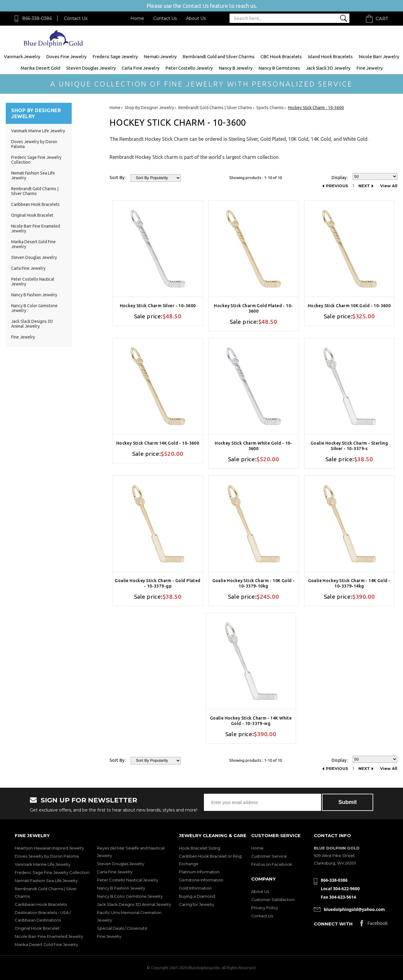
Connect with (333, 924)
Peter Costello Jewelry (189, 68)
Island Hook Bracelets (330, 57)
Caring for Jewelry (197, 904)
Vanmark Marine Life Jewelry (38, 131)
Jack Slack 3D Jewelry (328, 68)
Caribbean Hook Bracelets (35, 204)
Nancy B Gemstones (279, 68)
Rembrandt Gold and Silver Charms (219, 57)
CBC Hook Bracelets (281, 57)
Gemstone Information (201, 880)
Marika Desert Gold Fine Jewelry (46, 944)
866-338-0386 (37, 18)
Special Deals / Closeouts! (122, 928)
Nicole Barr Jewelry (379, 57)
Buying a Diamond (197, 896)
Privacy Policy (265, 908)
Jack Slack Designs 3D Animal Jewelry (32, 324)
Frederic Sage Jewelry (115, 57)
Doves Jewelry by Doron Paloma (47, 856)
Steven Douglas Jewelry (91, 68)
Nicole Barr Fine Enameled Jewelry (49, 936)
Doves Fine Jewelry (66, 57)
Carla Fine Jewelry (141, 68)
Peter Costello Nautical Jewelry (128, 880)
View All (389, 186)
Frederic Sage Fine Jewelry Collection (52, 872)
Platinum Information (199, 872)
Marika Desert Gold (41, 68)
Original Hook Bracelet (32, 215)
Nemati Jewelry (160, 57)
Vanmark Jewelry (22, 57)
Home (137, 18)
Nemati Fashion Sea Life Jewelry (46, 881)
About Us (196, 18)
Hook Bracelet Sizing (200, 848)
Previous (337, 186)
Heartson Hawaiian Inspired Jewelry (49, 848)
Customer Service (269, 856)
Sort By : (118, 177)
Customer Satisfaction (273, 900)
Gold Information (195, 888)
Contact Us (76, 18)
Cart (382, 19)
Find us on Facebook (272, 864)
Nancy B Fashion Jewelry (34, 295)
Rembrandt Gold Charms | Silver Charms (35, 191)
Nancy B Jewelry (236, 68)
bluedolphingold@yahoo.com (354, 909)
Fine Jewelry (369, 68)
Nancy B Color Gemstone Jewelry (130, 896)
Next (364, 186)
